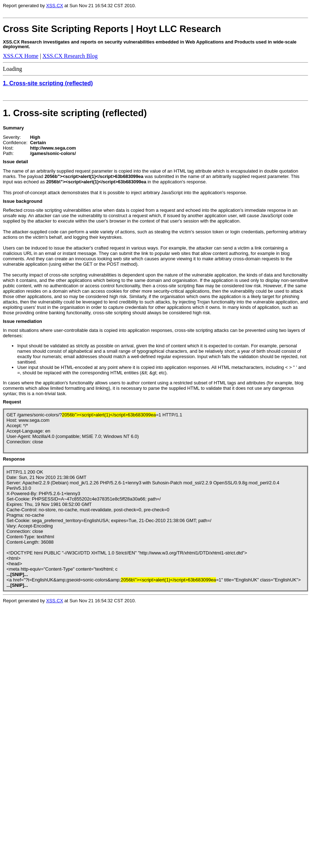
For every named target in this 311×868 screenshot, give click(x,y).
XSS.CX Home (21, 56)
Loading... (68, 737)
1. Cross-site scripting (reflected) (48, 83)
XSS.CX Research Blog (70, 56)
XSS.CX (55, 6)
